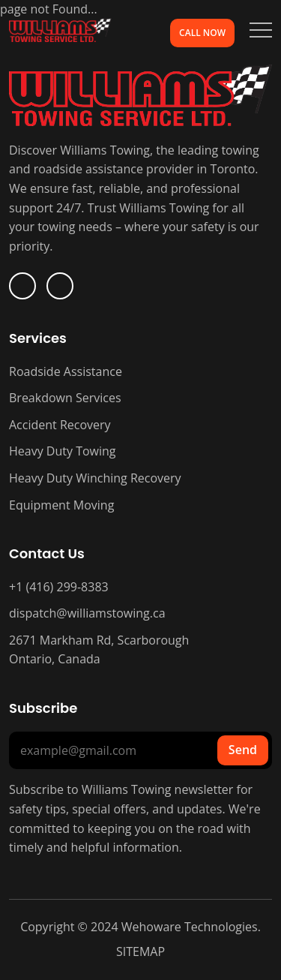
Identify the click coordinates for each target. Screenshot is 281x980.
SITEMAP (140, 951)
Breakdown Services (65, 398)
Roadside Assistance (66, 371)
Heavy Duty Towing (63, 451)
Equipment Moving (61, 505)
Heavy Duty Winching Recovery (95, 478)
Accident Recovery (60, 425)
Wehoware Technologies (188, 927)
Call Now (202, 33)
